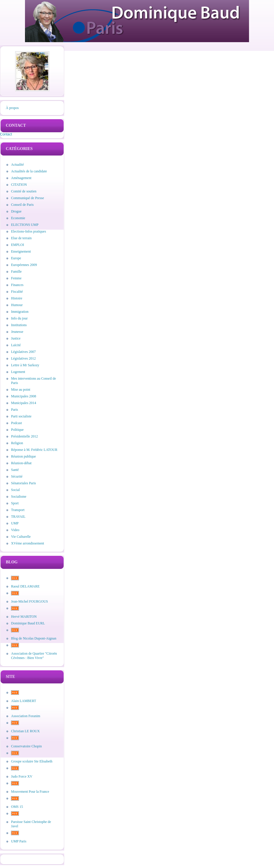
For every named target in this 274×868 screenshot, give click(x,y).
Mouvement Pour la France (30, 792)
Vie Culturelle (21, 537)
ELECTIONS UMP (25, 225)
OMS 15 (17, 807)
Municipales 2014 (24, 403)
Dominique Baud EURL (28, 623)
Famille (16, 272)
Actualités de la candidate (29, 171)
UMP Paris (19, 841)
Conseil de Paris (22, 205)
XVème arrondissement (28, 543)
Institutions (19, 325)
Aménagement (21, 178)
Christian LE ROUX (25, 731)
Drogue (16, 211)
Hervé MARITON (24, 617)
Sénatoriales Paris (24, 483)
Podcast (16, 423)
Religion (17, 443)
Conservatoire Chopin (26, 746)
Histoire (17, 298)
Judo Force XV (22, 776)
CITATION (19, 185)
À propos (12, 108)
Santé (15, 470)
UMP (15, 523)
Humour (17, 305)
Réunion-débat (21, 463)
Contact (6, 134)
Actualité (17, 165)
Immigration (20, 312)
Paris (15, 410)
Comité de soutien (24, 191)
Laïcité (16, 345)
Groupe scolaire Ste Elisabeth (32, 761)
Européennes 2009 (24, 265)
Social (15, 490)
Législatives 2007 (23, 352)
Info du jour (19, 318)
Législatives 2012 (23, 358)
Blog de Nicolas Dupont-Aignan (34, 638)
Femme (16, 278)
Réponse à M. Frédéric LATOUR (34, 450)
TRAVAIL (18, 517)
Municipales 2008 (24, 396)
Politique (17, 430)
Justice (16, 338)
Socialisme (19, 496)
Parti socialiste (21, 416)
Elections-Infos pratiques (28, 231)
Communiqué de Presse (27, 198)
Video (15, 530)
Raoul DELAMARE (25, 586)
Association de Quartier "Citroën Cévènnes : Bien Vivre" (34, 656)
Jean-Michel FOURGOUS (29, 601)
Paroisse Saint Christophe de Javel (31, 824)
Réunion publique (24, 456)
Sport (15, 503)
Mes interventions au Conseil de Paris (34, 381)
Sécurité (17, 476)
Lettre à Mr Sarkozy (25, 365)
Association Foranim (26, 716)
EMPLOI (18, 245)
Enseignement (21, 251)
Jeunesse (17, 332)
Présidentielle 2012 (24, 436)
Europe (16, 258)
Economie (18, 218)
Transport (18, 510)
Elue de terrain (21, 238)
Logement (18, 372)
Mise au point (21, 390)
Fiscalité (17, 292)
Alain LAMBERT (24, 701)
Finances (17, 285)
